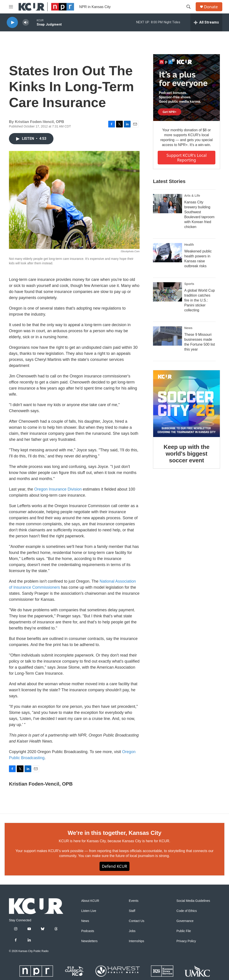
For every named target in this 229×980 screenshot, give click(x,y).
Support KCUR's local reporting (187, 158)
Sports (189, 284)
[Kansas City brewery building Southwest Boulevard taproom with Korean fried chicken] (168, 204)
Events (134, 901)
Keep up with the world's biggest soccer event (187, 454)
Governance (185, 921)
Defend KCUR (114, 866)
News (188, 328)
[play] (12, 23)
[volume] (26, 23)
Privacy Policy (186, 941)
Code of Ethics (187, 911)
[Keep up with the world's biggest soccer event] (187, 404)
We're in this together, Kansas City (114, 833)
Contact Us (137, 921)
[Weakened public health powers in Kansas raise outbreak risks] (168, 253)
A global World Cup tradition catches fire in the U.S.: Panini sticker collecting (200, 300)
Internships (136, 941)
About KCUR (90, 901)
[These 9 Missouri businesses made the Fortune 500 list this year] (168, 336)
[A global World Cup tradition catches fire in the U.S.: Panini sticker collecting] (168, 292)
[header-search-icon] (189, 7)
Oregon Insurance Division (58, 489)
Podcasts (88, 931)
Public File (184, 931)
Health (189, 245)
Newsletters (89, 941)
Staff (132, 911)
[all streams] (206, 22)
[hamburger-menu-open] (11, 7)
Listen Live (89, 911)
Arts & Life (192, 196)
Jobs (132, 931)
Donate (211, 7)
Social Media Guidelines (193, 901)
